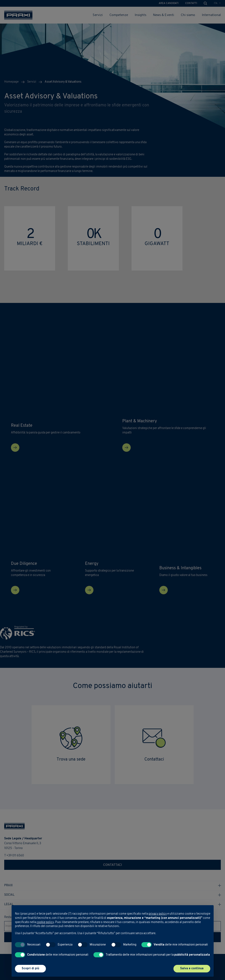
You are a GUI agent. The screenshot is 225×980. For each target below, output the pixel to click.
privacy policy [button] (158, 914)
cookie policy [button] (45, 922)
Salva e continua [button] (192, 969)
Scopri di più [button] (30, 969)
